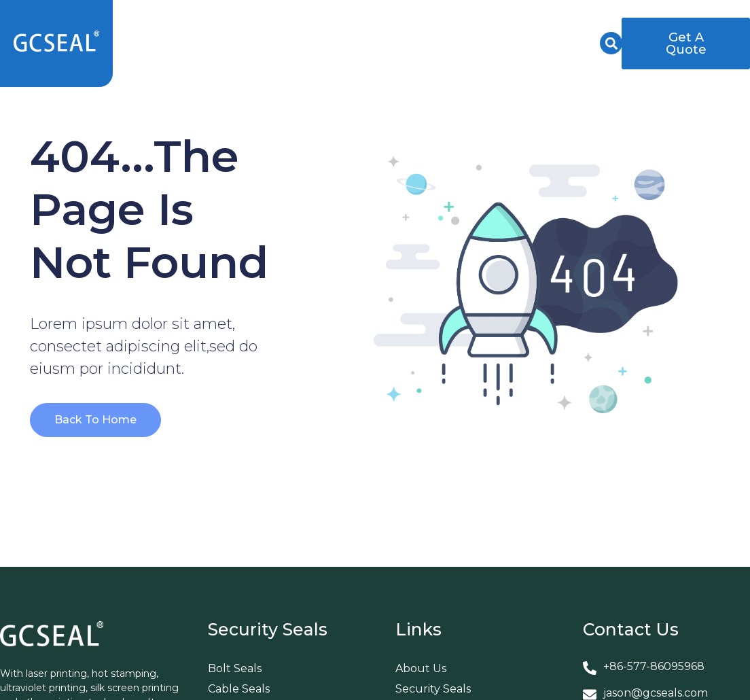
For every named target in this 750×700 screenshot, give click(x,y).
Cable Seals (239, 689)
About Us (346, 28)
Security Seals (236, 28)
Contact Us (555, 59)
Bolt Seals (235, 668)
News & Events (544, 28)
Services (442, 28)
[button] (611, 43)
